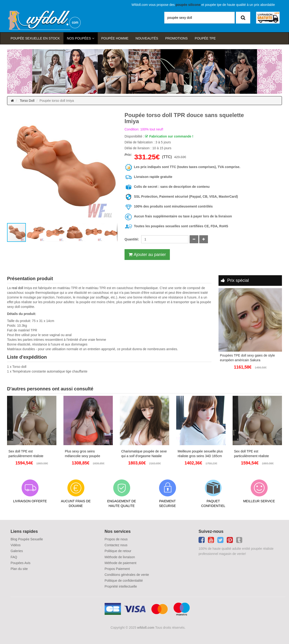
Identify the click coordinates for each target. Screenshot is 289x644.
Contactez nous (116, 545)
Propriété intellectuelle (121, 586)
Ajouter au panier (150, 255)
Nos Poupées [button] (79, 38)
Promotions (176, 38)
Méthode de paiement (120, 563)
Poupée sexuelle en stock (35, 38)
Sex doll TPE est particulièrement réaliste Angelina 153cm (26, 454)
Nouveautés (147, 38)
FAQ (14, 557)
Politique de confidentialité (124, 581)
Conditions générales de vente (127, 575)
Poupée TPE (205, 38)
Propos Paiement (117, 569)
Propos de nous (116, 539)
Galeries (17, 551)
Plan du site (19, 569)
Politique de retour (118, 551)
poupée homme (115, 38)
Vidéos (16, 545)
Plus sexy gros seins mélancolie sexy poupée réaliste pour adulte (82, 454)
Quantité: (132, 239)
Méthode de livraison (120, 557)
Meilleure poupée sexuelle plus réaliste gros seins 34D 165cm (200, 454)
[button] (11, 167)
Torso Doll (27, 101)
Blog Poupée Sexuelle (27, 539)
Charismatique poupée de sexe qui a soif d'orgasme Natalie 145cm (144, 454)
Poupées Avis (21, 563)
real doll (17, 288)
